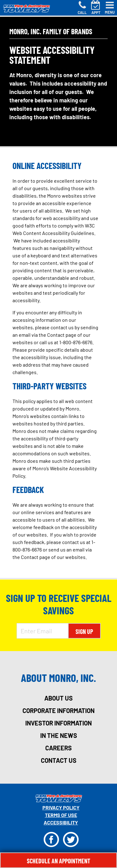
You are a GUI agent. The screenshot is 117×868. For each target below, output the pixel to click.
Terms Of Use (61, 815)
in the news (59, 735)
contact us (59, 760)
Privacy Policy (61, 807)
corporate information (58, 711)
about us (58, 698)
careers (58, 748)
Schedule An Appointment (58, 861)
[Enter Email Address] (42, 631)
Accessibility (61, 822)
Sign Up (84, 631)
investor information (58, 723)
